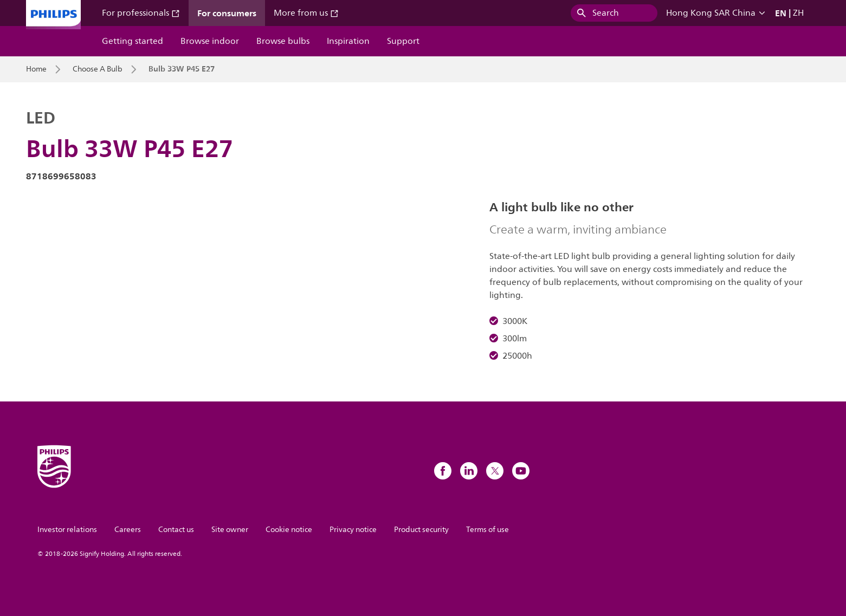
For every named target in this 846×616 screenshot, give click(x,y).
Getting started (133, 41)
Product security (421, 530)
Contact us (176, 530)
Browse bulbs (283, 41)
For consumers (227, 13)
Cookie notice (289, 530)
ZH (798, 13)
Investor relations (67, 530)
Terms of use (487, 530)
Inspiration (348, 41)
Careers (128, 530)
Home (36, 69)
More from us (306, 13)
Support (403, 41)
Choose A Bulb (98, 69)
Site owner (230, 530)
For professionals (141, 13)
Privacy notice (353, 530)
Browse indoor (210, 41)
